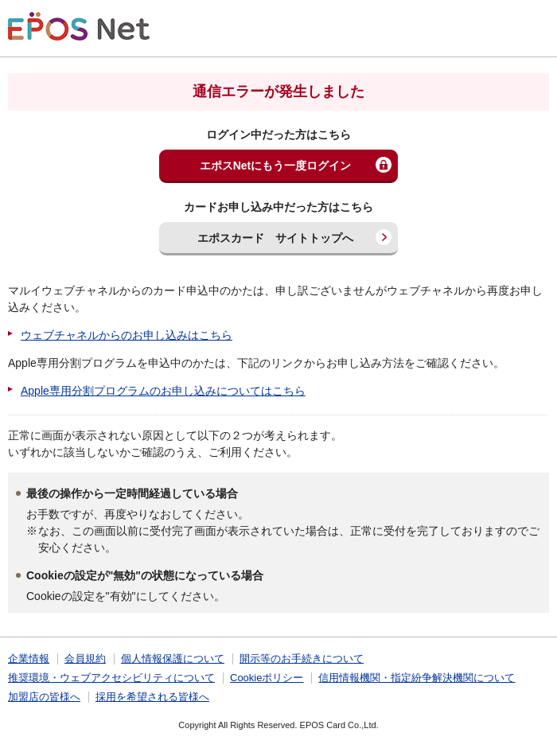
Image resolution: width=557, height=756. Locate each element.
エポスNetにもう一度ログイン (276, 166)
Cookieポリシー (267, 678)
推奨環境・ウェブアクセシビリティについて (111, 678)
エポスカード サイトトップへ (275, 238)
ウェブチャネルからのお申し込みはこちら (127, 335)
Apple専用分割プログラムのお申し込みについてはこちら (163, 391)
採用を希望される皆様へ (152, 697)
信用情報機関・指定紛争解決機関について (417, 678)
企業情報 (29, 659)
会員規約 (85, 659)
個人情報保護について (173, 659)
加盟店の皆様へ (44, 697)
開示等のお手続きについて (302, 659)
